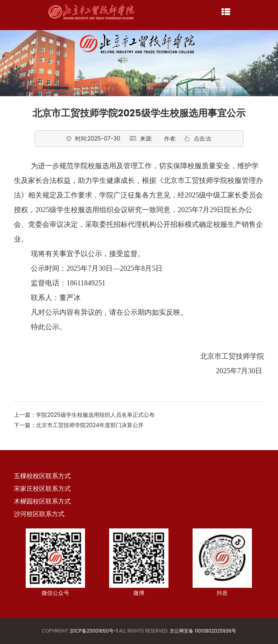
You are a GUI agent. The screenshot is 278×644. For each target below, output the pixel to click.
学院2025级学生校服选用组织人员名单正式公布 (95, 415)
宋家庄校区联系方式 (42, 489)
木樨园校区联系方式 (42, 501)
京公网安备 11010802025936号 (203, 631)
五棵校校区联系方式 (42, 476)
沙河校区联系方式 (39, 514)
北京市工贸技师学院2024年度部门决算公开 (90, 425)
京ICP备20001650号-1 (94, 631)
